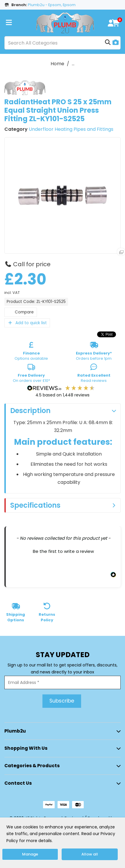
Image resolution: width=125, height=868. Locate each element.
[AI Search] (116, 43)
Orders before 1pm (94, 352)
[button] (63, 551)
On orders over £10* (31, 374)
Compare (21, 312)
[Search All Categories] (63, 43)
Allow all (90, 854)
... (73, 64)
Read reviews (94, 374)
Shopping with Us (26, 748)
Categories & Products (32, 766)
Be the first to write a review (63, 551)
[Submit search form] (108, 43)
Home (57, 64)
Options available (31, 352)
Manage (30, 854)
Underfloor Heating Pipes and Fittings (71, 129)
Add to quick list (27, 323)
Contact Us (18, 783)
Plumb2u (15, 731)
